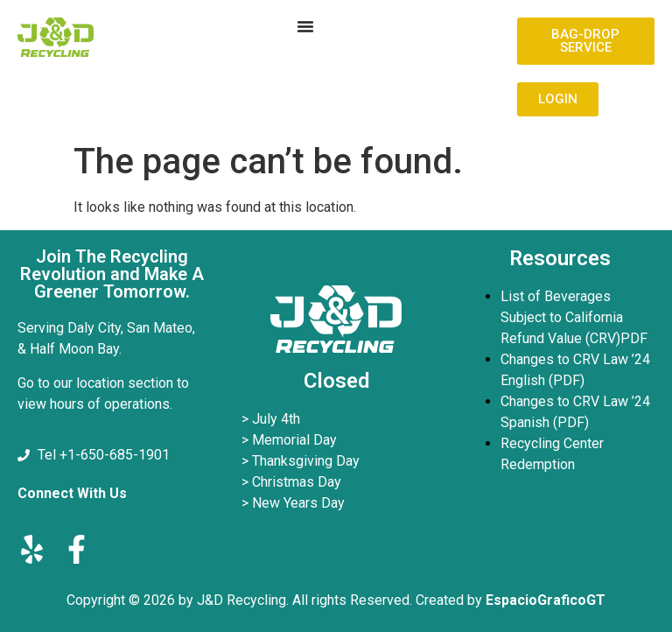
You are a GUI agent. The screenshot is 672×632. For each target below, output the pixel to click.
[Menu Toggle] (305, 26)
